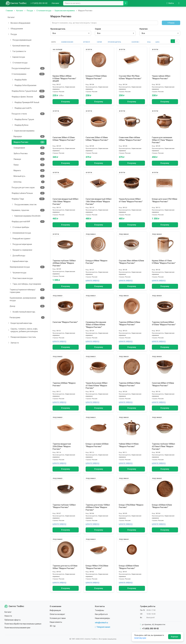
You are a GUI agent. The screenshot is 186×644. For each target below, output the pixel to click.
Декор (27, 306)
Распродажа (27, 317)
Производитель (58, 29)
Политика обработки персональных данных (23, 624)
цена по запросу (92, 280)
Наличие (144, 29)
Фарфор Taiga (28, 199)
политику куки (140, 638)
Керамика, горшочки (28, 210)
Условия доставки (58, 618)
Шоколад (29, 182)
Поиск (171, 23)
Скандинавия (29, 148)
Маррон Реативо (29, 142)
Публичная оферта (12, 620)
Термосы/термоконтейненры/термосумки (27, 291)
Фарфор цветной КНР (28, 222)
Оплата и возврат (57, 614)
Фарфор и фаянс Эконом (28, 97)
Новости (8, 616)
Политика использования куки (17, 628)
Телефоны (99, 610)
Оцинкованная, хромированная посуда (27, 299)
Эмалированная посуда (27, 267)
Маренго (29, 170)
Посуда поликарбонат (28, 68)
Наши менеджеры (102, 618)
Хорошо (175, 637)
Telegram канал (103, 627)
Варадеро (29, 136)
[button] (173, 41)
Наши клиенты (56, 622)
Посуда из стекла (28, 114)
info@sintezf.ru (101, 623)
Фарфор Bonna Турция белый (28, 91)
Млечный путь (29, 176)
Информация (55, 610)
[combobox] (71, 33)
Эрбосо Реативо (29, 153)
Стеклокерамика (28, 74)
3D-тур (53, 626)
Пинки (29, 165)
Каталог (11, 17)
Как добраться (101, 614)
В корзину (66, 102)
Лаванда (29, 159)
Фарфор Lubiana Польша (28, 193)
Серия (98, 29)
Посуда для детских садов (28, 188)
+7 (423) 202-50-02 (149, 629)
